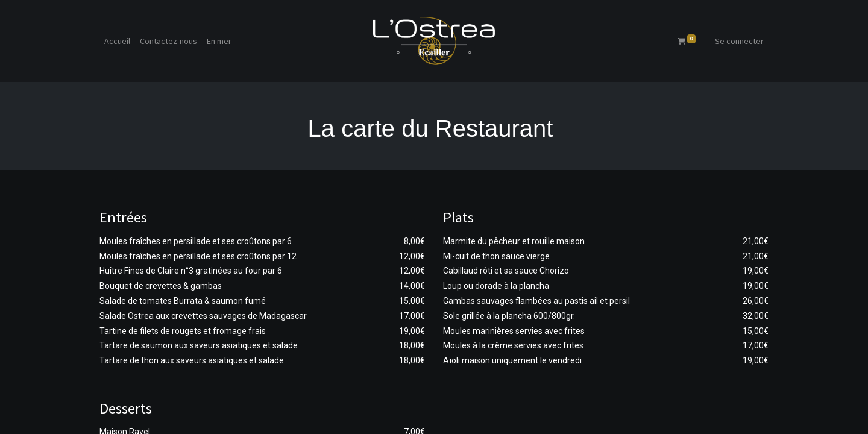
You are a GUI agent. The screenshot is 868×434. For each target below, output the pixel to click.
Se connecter (739, 41)
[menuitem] (117, 41)
